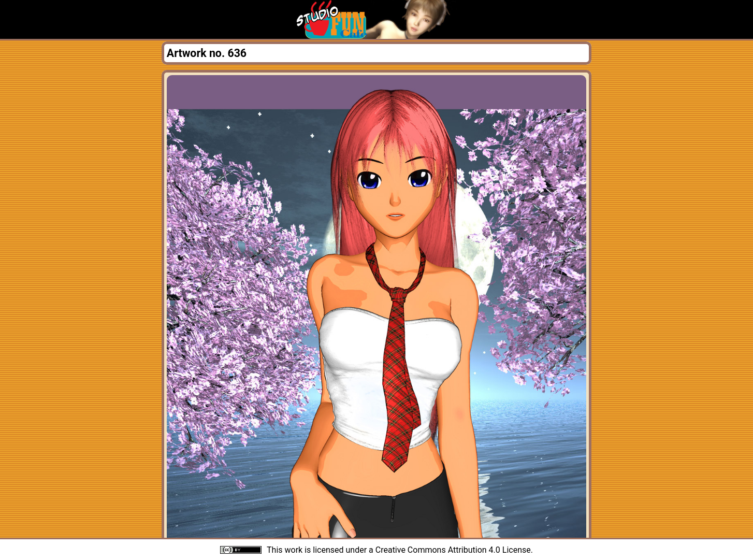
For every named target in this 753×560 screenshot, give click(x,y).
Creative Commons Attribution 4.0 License (453, 550)
